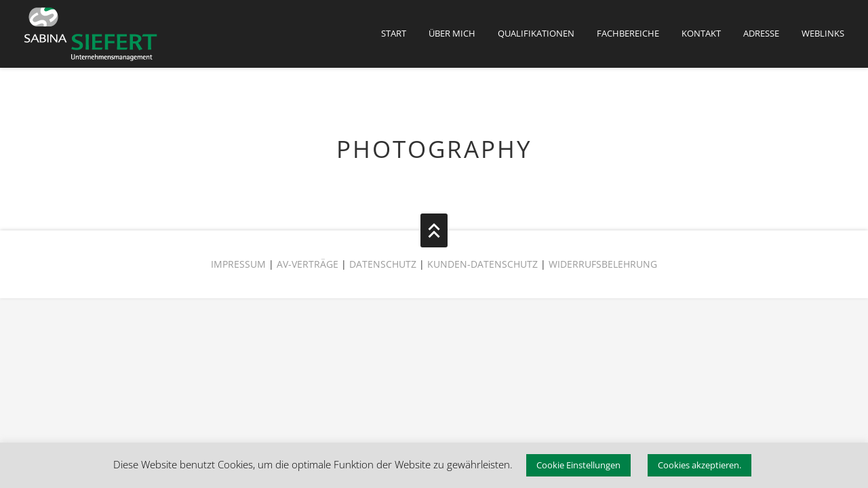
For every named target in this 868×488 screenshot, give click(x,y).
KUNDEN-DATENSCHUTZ (484, 264)
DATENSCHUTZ (383, 264)
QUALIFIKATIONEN (536, 33)
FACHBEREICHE (628, 33)
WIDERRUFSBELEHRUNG (603, 264)
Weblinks (823, 33)
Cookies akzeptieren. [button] (699, 465)
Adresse (761, 33)
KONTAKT (701, 33)
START (394, 33)
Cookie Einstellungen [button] (578, 465)
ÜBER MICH (452, 33)
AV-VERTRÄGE (308, 264)
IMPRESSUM (238, 264)
